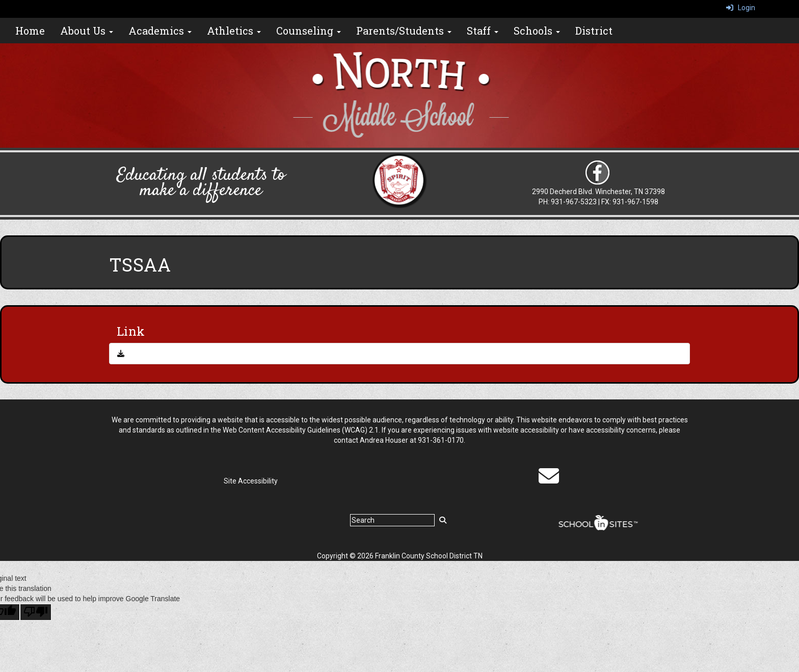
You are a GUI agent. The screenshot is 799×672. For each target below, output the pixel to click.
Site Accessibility (251, 481)
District (594, 31)
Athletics (234, 31)
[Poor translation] (36, 612)
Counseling (309, 31)
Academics (160, 31)
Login (741, 8)
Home (30, 31)
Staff (483, 31)
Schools (537, 31)
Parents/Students (404, 31)
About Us (87, 31)
